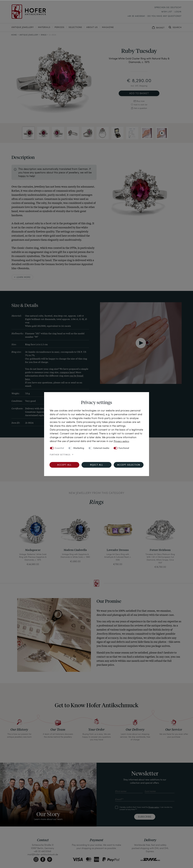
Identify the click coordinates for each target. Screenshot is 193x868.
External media (101, 448)
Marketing (79, 448)
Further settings (60, 455)
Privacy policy (122, 441)
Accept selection (129, 465)
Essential (59, 448)
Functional (124, 448)
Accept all (64, 465)
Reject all (96, 465)
